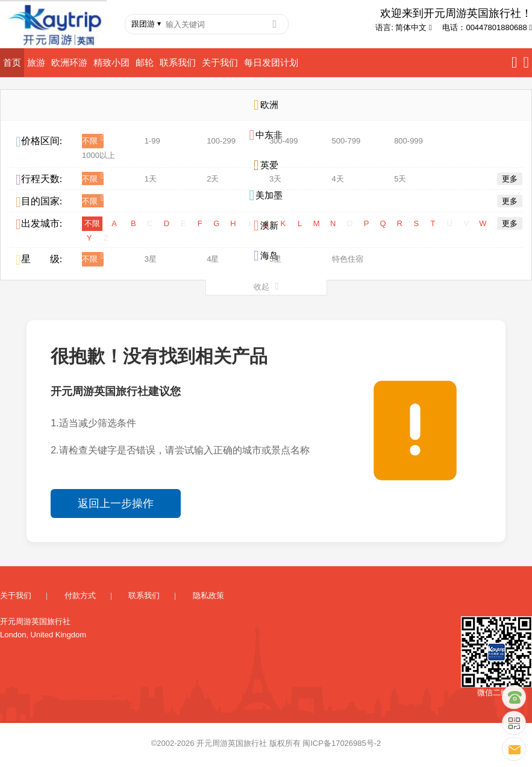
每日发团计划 (271, 62)
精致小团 (111, 62)
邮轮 (145, 62)
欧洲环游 (69, 62)
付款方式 (80, 595)
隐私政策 (208, 595)
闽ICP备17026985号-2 (342, 743)
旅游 (36, 62)
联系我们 (178, 62)
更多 (510, 179)
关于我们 (220, 62)
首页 (12, 62)
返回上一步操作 (116, 503)
